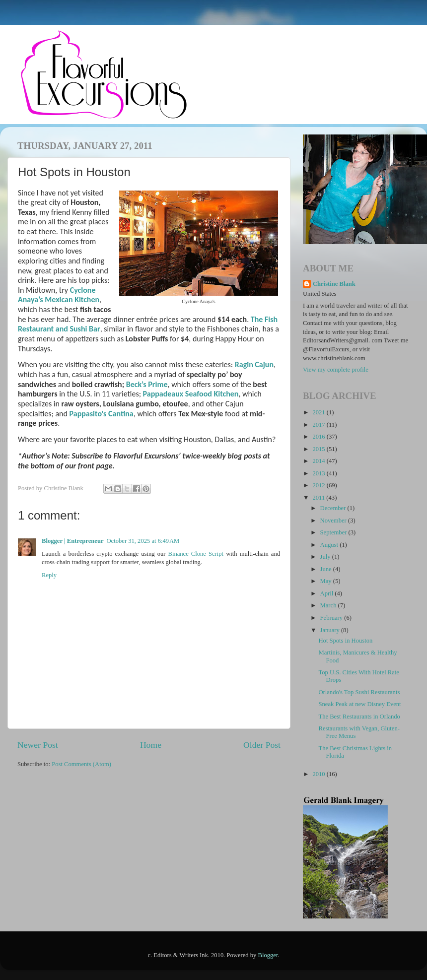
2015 (319, 449)
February (332, 618)
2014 (319, 461)
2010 (319, 774)
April (328, 593)
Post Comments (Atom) (81, 764)
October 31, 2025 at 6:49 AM (143, 541)
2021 (319, 412)
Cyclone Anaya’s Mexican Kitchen (59, 295)
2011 (319, 498)
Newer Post (38, 745)
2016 (319, 437)
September (334, 532)
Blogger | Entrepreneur (73, 541)
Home (151, 745)
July (326, 557)
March (329, 605)
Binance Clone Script (196, 554)
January (331, 630)
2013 (319, 473)
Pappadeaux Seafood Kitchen (191, 394)
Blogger (268, 955)
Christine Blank (334, 284)
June (327, 569)
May (327, 581)
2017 (319, 425)
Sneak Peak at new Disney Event (359, 704)
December (334, 508)
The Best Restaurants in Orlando (359, 717)
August (330, 545)
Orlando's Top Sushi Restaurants (359, 692)
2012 (319, 485)
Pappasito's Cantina (102, 414)
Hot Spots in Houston (345, 641)
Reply (49, 575)
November (334, 521)
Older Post (262, 745)
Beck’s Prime (147, 384)
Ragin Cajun (254, 364)
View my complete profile (336, 370)
